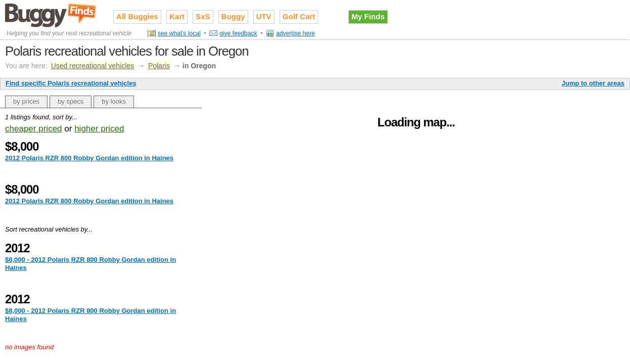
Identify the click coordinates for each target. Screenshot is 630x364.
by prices (26, 101)
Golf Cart (299, 16)
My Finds (368, 16)
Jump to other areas (593, 83)
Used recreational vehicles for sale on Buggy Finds (52, 15)
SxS (203, 16)
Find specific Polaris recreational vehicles (71, 83)
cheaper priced (34, 129)
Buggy (233, 16)
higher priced (99, 129)
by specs (71, 101)
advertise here (296, 33)
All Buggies (137, 16)
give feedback (238, 33)
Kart (177, 16)
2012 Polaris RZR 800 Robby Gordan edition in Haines (89, 158)
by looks (114, 101)
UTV (264, 16)
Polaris (159, 66)
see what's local (179, 33)
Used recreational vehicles (93, 66)
